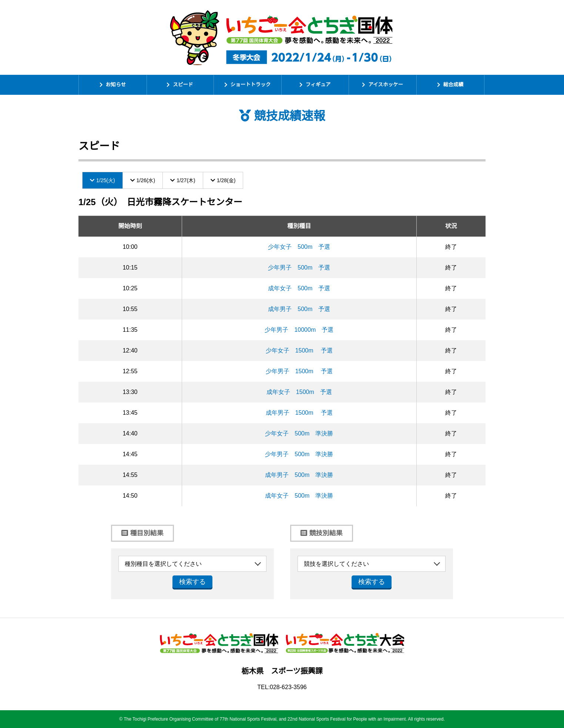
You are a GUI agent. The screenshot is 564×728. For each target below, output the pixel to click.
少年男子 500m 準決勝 (299, 454)
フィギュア (318, 85)
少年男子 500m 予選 (299, 268)
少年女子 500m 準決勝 (299, 433)
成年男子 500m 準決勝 (299, 475)
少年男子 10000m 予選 (299, 330)
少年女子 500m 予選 (299, 247)
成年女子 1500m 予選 (299, 392)
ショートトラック (251, 85)
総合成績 (453, 85)
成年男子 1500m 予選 (299, 413)
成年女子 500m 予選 (299, 288)
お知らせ (116, 85)
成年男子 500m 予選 (299, 309)
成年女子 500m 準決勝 (299, 496)
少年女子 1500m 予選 (299, 350)
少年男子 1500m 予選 (299, 371)
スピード (183, 85)
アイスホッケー (386, 85)
